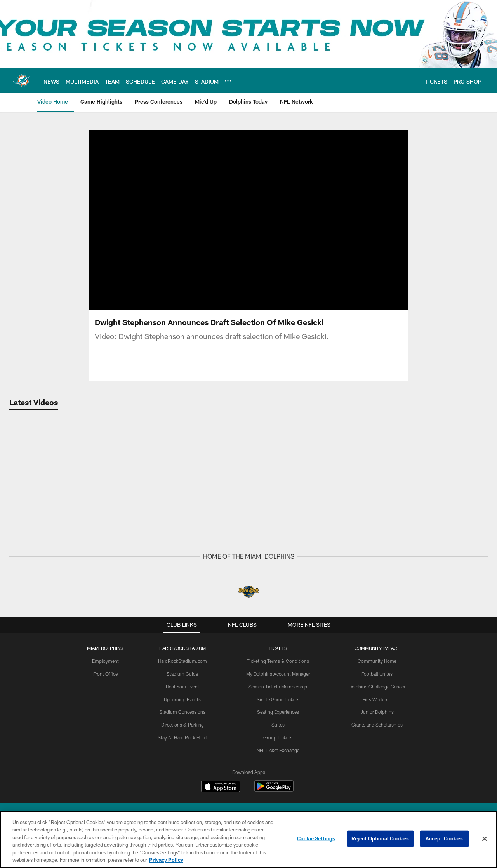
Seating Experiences (278, 712)
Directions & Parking (182, 725)
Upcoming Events (182, 699)
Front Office (105, 674)
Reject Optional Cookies (380, 838)
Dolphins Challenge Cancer (377, 687)
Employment (105, 661)
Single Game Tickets (278, 699)
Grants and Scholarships (377, 725)
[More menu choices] (228, 81)
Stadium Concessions (182, 712)
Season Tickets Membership (278, 687)
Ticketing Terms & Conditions (278, 661)
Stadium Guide (182, 674)
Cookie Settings (316, 838)
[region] (248, 839)
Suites (278, 725)
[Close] (485, 839)
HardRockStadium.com (182, 661)
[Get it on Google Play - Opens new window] (274, 790)
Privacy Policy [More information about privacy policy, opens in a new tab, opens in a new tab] (166, 860)
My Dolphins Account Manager (278, 674)
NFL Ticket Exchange (278, 750)
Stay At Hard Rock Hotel (182, 737)
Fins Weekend (377, 699)
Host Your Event (182, 687)
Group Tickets (278, 737)
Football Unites (377, 674)
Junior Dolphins (377, 712)
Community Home (377, 661)
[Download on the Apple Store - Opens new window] (221, 787)
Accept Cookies (444, 838)
